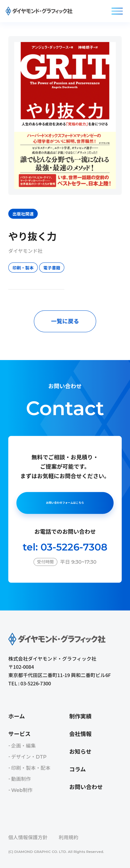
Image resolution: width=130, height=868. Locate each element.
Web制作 (22, 790)
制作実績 (80, 716)
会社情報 (80, 734)
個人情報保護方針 (28, 837)
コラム (78, 769)
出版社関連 (23, 214)
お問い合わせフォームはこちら (65, 503)
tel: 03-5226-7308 (65, 547)
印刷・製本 (23, 268)
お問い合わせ (86, 787)
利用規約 (69, 837)
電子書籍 (52, 268)
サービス (19, 734)
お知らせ (80, 752)
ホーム (17, 716)
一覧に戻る (65, 321)
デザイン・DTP (29, 757)
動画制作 (21, 779)
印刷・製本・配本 (31, 768)
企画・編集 (23, 746)
